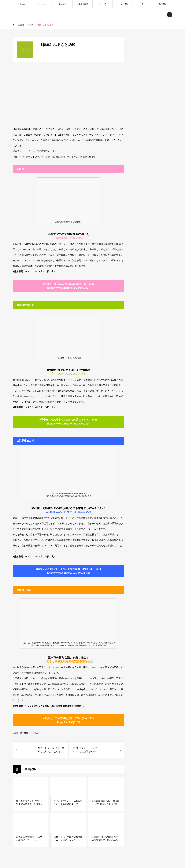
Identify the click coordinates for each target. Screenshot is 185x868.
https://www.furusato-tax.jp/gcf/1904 (68, 288)
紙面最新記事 (83, 4)
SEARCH (170, 15)
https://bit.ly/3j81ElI (68, 722)
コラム (142, 4)
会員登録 (63, 4)
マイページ (43, 4)
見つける (102, 4)
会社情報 (162, 4)
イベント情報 (122, 4)
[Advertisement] (152, 253)
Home (23, 4)
